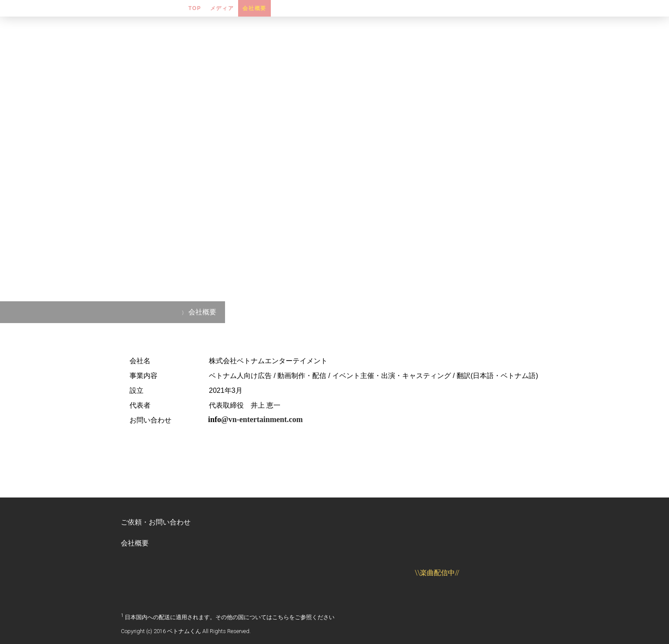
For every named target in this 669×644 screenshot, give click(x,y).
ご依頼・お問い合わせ (156, 522)
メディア (222, 8)
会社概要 (254, 8)
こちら (281, 617)
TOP (195, 8)
